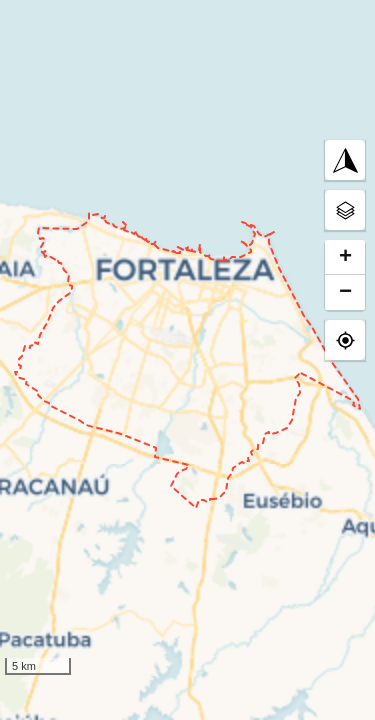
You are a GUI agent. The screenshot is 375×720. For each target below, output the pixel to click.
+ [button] (345, 257)
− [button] (345, 292)
